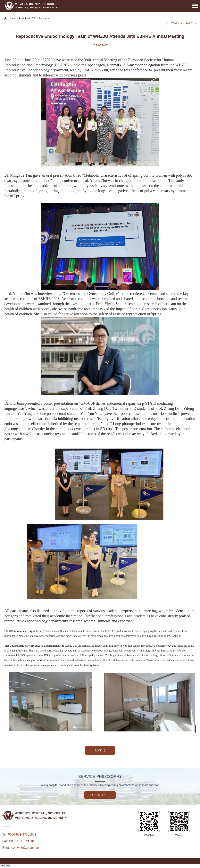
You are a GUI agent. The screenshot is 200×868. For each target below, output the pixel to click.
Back (100, 750)
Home (12, 18)
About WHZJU (27, 18)
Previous (176, 23)
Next (189, 23)
